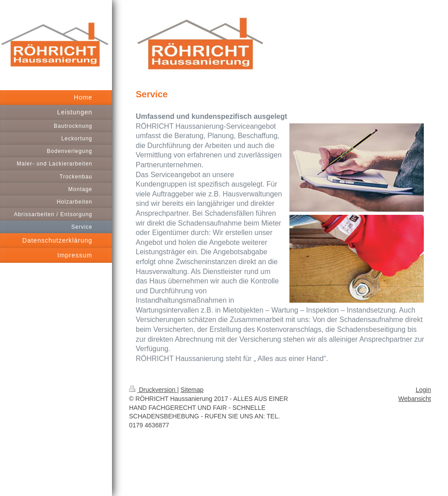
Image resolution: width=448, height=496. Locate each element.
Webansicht (415, 399)
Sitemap (192, 390)
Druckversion (153, 390)
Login (423, 390)
